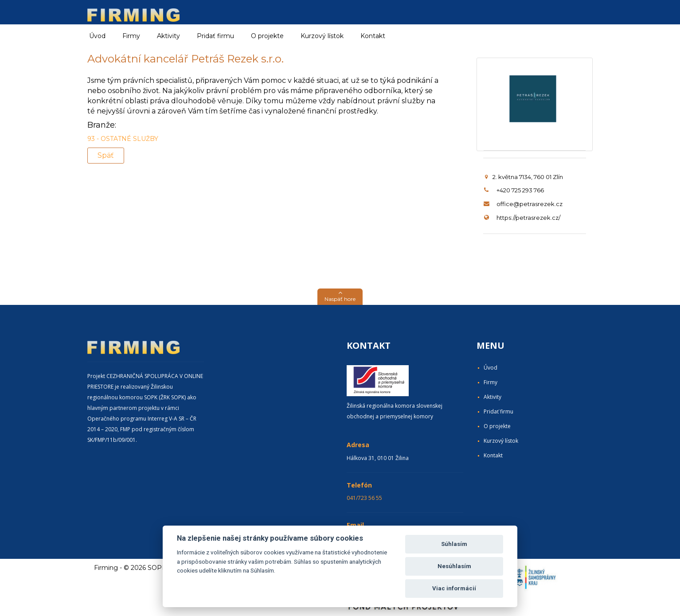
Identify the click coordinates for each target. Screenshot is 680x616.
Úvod (97, 36)
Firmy (490, 382)
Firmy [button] (131, 36)
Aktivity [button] (168, 36)
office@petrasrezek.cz (530, 204)
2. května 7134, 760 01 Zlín (524, 177)
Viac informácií (454, 588)
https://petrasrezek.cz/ (528, 218)
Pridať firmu (215, 36)
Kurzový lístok (322, 36)
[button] (340, 297)
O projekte (267, 36)
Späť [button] (106, 155)
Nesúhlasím (454, 566)
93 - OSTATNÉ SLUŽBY (123, 139)
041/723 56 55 (364, 498)
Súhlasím (454, 544)
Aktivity (492, 397)
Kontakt (373, 36)
